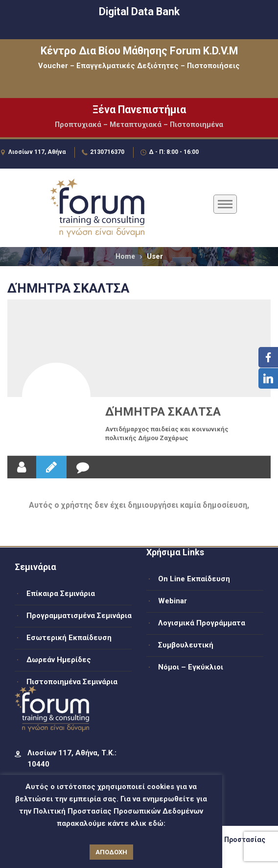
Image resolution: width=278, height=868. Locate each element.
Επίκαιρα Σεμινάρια (61, 594)
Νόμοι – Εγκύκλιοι (191, 667)
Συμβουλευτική (186, 645)
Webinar (173, 601)
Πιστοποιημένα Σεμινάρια (72, 682)
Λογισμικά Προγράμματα (202, 623)
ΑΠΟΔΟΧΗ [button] (111, 852)
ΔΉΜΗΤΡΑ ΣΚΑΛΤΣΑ (163, 412)
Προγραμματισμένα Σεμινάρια (79, 616)
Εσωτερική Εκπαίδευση (69, 638)
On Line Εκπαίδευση (194, 579)
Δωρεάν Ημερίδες (59, 660)
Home (125, 256)
